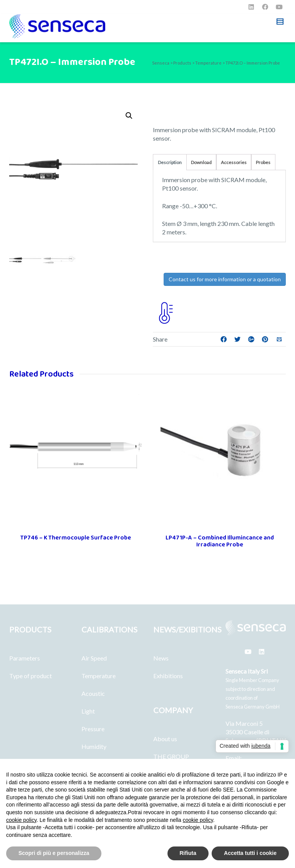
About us (165, 739)
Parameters (25, 658)
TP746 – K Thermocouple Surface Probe (76, 538)
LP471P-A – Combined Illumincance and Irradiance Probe (220, 541)
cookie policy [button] (21, 820)
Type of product (31, 676)
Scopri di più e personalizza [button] (54, 853)
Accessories (234, 162)
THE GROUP (171, 756)
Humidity (94, 746)
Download (201, 162)
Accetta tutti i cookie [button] (250, 853)
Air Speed (94, 658)
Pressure (93, 729)
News (161, 658)
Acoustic (93, 693)
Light (88, 711)
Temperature (99, 676)
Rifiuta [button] (188, 853)
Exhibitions (168, 676)
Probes (263, 162)
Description (170, 162)
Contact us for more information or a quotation (225, 279)
